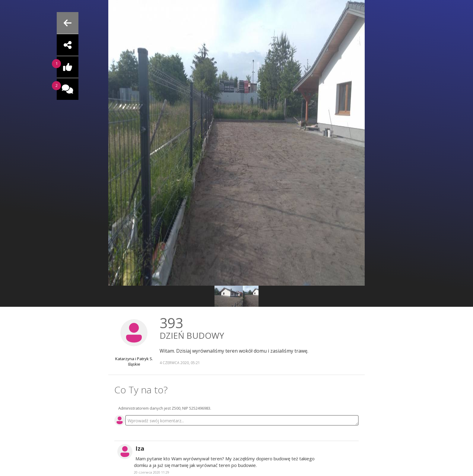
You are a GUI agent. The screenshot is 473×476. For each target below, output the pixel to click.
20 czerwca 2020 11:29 (152, 472)
